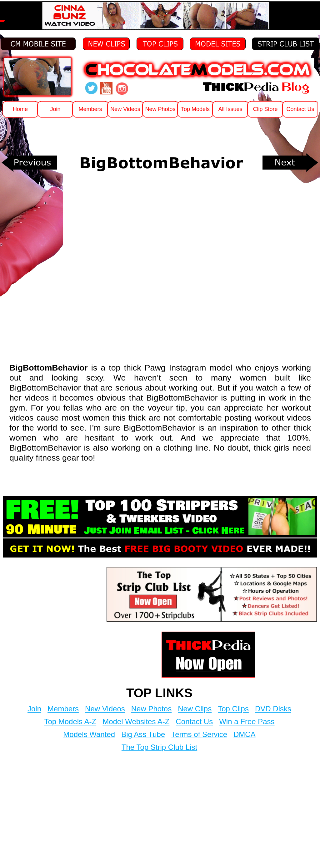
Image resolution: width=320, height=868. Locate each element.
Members (63, 709)
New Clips (195, 709)
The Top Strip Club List (159, 747)
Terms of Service (199, 734)
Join (34, 709)
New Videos (105, 709)
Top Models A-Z (70, 722)
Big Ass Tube (143, 734)
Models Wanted (89, 734)
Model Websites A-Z (136, 722)
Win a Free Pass (247, 722)
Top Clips (233, 709)
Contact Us (194, 722)
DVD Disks (273, 709)
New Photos (151, 709)
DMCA (245, 734)
